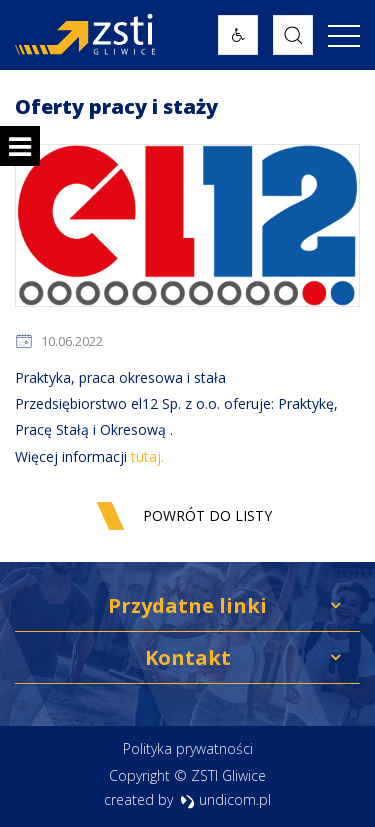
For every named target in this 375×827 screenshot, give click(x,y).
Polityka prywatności (188, 748)
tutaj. (147, 456)
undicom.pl (225, 799)
